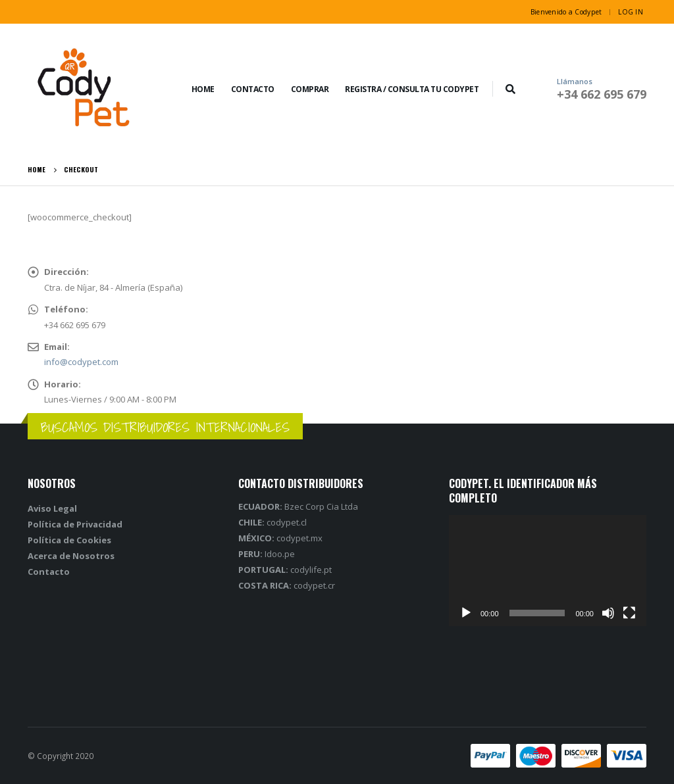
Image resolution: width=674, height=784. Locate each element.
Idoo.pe (267, 554)
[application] (548, 571)
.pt (327, 570)
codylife (280, 570)
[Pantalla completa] (629, 613)
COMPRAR (310, 89)
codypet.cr (287, 585)
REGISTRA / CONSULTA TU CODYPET (412, 89)
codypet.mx (280, 538)
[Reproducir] (466, 613)
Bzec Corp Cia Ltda (299, 506)
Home (203, 89)
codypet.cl (272, 522)
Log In (631, 12)
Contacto (253, 89)
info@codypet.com (81, 362)
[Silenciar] (608, 613)
